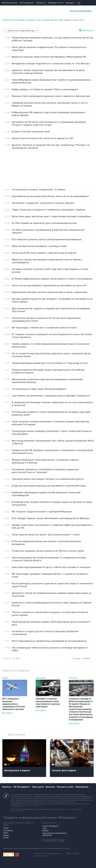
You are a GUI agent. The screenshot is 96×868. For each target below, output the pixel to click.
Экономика (30, 20)
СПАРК (6, 828)
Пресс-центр (38, 787)
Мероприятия (82, 787)
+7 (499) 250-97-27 (17, 811)
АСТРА (6, 838)
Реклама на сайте (65, 787)
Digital (61, 20)
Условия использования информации (47, 854)
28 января (88, 658)
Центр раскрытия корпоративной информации (54, 834)
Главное (6, 20)
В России (14, 20)
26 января (75, 658)
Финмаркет (70, 3)
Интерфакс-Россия (56, 3)
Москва (54, 20)
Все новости (8, 713)
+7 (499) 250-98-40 (71, 809)
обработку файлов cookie (30, 806)
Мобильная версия (10, 3)
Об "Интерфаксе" (27, 3)
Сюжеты (76, 20)
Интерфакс (48, 11)
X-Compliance (8, 831)
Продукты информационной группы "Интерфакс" (40, 818)
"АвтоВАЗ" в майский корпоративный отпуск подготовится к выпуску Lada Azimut (48, 703)
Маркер (6, 835)
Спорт (39, 20)
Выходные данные (41, 856)
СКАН (45, 828)
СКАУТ (6, 833)
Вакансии (50, 787)
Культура (46, 20)
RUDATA (45, 831)
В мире (22, 20)
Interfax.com (41, 3)
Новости (68, 20)
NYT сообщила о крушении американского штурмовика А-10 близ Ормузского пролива (14, 704)
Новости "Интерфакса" (51, 826)
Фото (82, 20)
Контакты (7, 787)
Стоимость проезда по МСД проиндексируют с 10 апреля (81, 709)
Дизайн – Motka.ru (73, 854)
